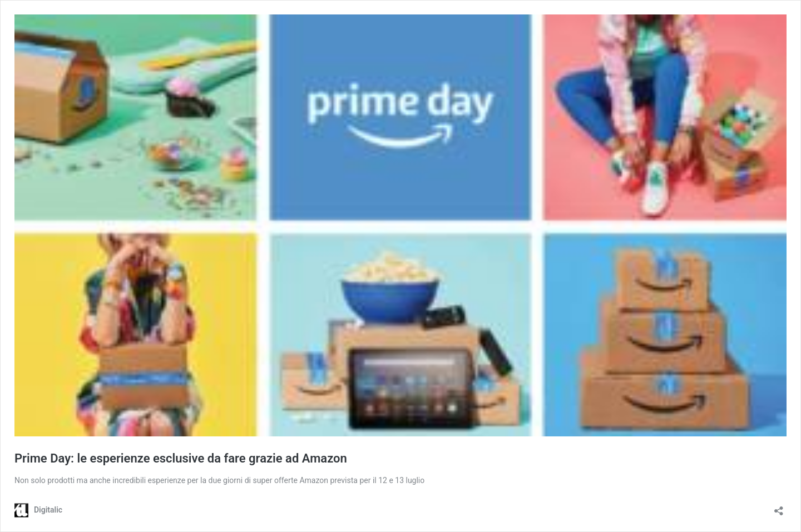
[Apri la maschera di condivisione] (779, 507)
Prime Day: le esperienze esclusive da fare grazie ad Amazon (181, 458)
